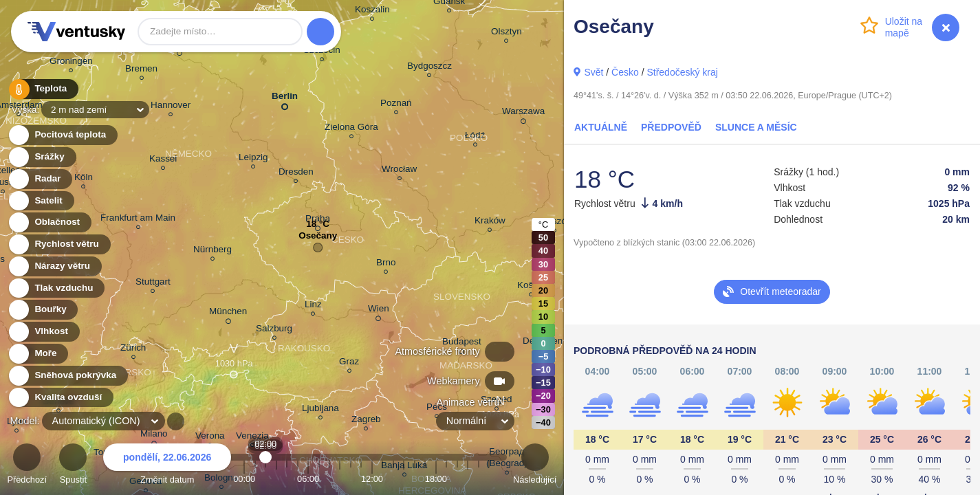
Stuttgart (153, 284)
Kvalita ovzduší (60, 398)
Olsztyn (507, 33)
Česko (625, 72)
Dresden (296, 174)
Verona (210, 438)
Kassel (163, 161)
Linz (313, 306)
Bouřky (43, 310)
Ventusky (74, 32)
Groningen (71, 63)
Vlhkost (43, 332)
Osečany (318, 239)
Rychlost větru (59, 244)
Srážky (42, 157)
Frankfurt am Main (138, 220)
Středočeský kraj (682, 72)
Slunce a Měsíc (756, 127)
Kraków (490, 222)
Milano (154, 436)
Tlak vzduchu (56, 288)
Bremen (141, 70)
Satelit (41, 201)
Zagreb (366, 421)
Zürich (133, 350)
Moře (38, 354)
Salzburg (274, 330)
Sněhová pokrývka (67, 376)
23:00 (489, 479)
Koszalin (372, 11)
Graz (349, 363)
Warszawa (523, 113)
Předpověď (671, 127)
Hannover (171, 107)
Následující (535, 466)
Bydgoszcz (429, 68)
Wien (379, 311)
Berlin (285, 99)
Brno (386, 264)
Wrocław (399, 171)
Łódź (475, 137)
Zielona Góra (351, 129)
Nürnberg (213, 251)
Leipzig (253, 159)
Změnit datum (167, 466)
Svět (594, 72)
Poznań (396, 105)
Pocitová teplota (62, 135)
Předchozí (27, 466)
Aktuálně (601, 127)
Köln (84, 179)
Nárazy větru (54, 266)
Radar (40, 179)
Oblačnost (49, 222)
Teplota (43, 89)
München (228, 313)
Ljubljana (320, 410)
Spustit (73, 466)
